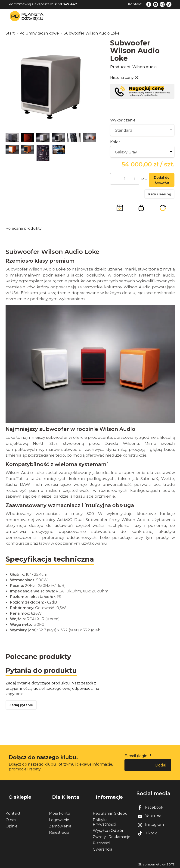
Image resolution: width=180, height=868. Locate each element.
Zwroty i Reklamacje (112, 836)
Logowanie (59, 819)
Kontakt (135, 4)
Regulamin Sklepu (110, 812)
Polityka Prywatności (104, 821)
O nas (11, 819)
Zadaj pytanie (23, 711)
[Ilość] (122, 180)
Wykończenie (123, 120)
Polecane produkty (24, 232)
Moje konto (60, 812)
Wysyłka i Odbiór (108, 829)
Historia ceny (124, 78)
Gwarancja (102, 848)
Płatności (101, 842)
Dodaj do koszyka (160, 181)
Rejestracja (59, 831)
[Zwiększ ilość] (114, 180)
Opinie (12, 825)
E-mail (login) (137, 762)
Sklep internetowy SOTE (156, 863)
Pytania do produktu (43, 675)
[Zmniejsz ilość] (131, 180)
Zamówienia (60, 825)
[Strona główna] (28, 17)
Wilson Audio (144, 67)
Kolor (115, 142)
